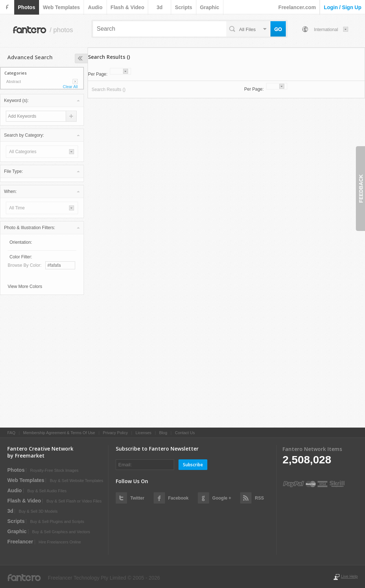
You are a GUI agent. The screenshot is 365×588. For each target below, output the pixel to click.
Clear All (70, 87)
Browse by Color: (25, 265)
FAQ (11, 433)
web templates (61, 7)
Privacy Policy (115, 433)
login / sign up (343, 7)
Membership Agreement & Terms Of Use (59, 433)
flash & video (127, 7)
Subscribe (193, 465)
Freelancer (20, 542)
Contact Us (185, 433)
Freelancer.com (297, 7)
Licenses (143, 433)
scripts (183, 7)
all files (247, 29)
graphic (210, 7)
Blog (163, 433)
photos (26, 7)
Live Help (349, 576)
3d (160, 7)
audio (95, 7)
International (326, 30)
